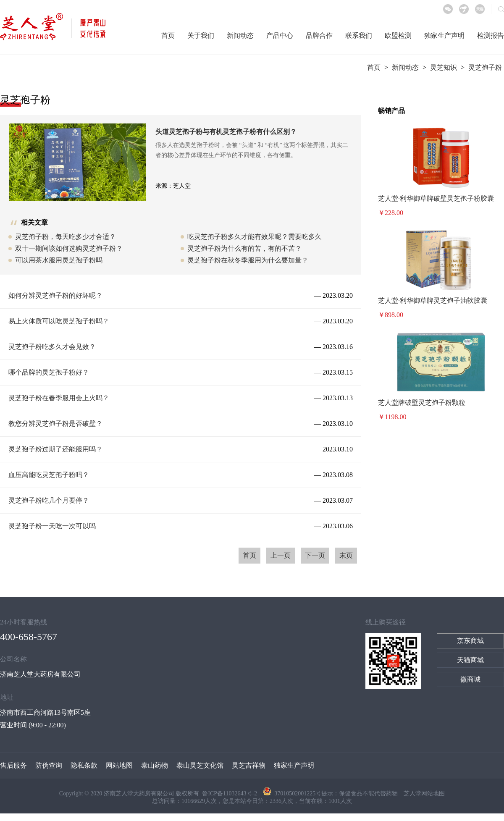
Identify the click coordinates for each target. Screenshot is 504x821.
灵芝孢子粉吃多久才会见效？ (52, 347)
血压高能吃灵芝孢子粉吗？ (49, 475)
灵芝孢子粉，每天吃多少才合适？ (66, 237)
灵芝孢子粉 (485, 67)
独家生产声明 (444, 35)
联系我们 (359, 35)
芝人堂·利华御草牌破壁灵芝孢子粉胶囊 (436, 198)
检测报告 (491, 35)
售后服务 (13, 765)
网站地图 (119, 765)
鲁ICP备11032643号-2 (230, 793)
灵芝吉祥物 (249, 765)
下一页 (315, 555)
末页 (346, 555)
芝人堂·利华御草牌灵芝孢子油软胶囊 (433, 300)
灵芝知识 (444, 67)
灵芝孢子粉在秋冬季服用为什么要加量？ (248, 260)
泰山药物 (155, 765)
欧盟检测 (398, 35)
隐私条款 (84, 765)
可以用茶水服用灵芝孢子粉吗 (59, 260)
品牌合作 (319, 35)
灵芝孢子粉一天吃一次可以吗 (52, 526)
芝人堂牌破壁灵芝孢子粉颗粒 (422, 403)
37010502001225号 (292, 793)
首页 (168, 35)
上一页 (281, 555)
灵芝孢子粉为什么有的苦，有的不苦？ (244, 248)
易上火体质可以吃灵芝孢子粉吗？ (59, 321)
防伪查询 (49, 765)
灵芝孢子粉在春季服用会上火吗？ (59, 398)
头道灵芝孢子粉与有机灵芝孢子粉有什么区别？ (226, 132)
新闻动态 (240, 35)
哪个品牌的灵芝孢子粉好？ (49, 372)
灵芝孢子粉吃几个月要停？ (49, 500)
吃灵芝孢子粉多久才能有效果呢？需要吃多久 (255, 237)
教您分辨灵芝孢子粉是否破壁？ (55, 424)
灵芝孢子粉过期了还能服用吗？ (55, 449)
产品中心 (280, 35)
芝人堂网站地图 (424, 793)
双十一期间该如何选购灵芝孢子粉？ (69, 248)
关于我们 (201, 35)
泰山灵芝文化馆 (200, 765)
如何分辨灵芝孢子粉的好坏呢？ (55, 295)
